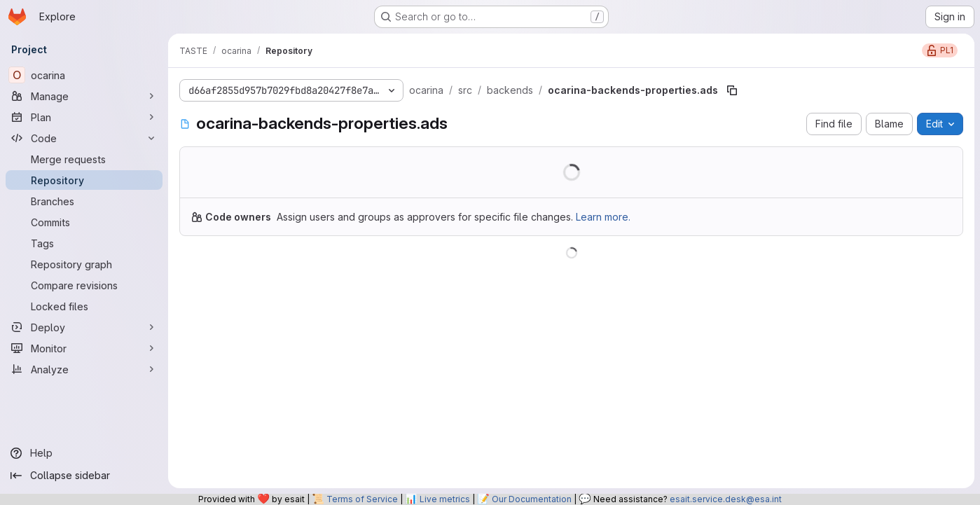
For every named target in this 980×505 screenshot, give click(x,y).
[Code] (84, 138)
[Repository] (84, 180)
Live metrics (445, 499)
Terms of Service (362, 499)
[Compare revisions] (84, 285)
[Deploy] (84, 327)
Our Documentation (532, 499)
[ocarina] (84, 75)
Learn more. (603, 217)
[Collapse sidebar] (84, 476)
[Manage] (84, 96)
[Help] (84, 453)
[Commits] (84, 222)
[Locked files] (84, 306)
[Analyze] (84, 369)
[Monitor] (84, 348)
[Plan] (84, 117)
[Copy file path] (732, 90)
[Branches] (84, 201)
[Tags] (84, 243)
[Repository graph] (84, 264)
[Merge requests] (84, 159)
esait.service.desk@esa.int (726, 499)
